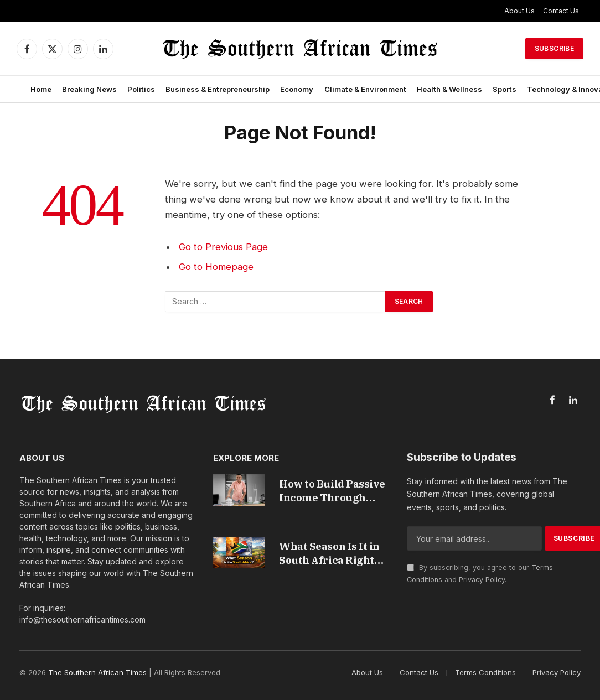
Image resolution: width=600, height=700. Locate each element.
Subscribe (554, 48)
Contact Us (561, 11)
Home (41, 89)
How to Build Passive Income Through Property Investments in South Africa (333, 491)
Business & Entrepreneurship (218, 89)
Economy (297, 89)
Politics (141, 89)
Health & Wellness (449, 89)
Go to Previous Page (223, 247)
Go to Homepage (216, 267)
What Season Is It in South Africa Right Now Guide (330, 555)
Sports (505, 89)
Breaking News (89, 89)
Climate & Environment (365, 89)
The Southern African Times (97, 672)
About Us (519, 11)
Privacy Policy (482, 580)
